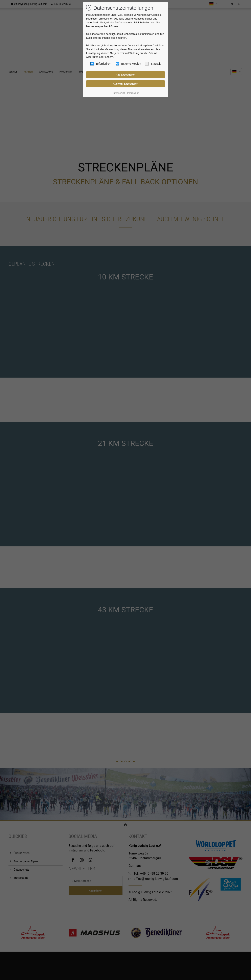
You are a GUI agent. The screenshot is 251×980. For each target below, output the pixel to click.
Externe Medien (128, 64)
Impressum (133, 93)
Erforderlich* (101, 64)
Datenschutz (119, 93)
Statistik (153, 64)
